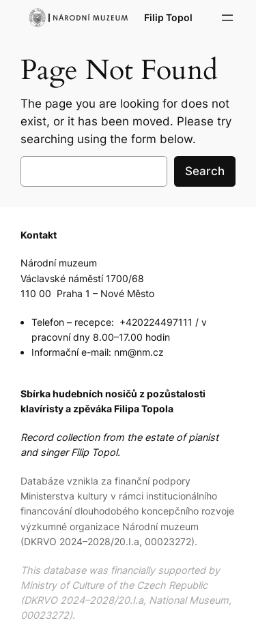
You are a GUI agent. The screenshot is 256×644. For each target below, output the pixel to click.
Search (205, 171)
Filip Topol (168, 17)
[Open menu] (227, 18)
